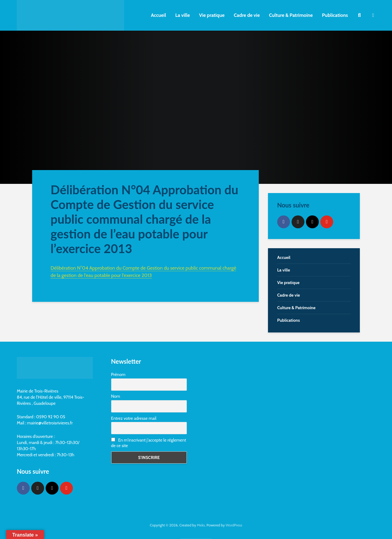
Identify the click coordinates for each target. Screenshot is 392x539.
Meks (201, 525)
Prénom (118, 374)
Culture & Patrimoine (291, 15)
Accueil (158, 15)
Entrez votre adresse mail (134, 418)
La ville (183, 15)
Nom (116, 396)
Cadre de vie (247, 15)
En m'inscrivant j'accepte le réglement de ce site (149, 443)
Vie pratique (212, 15)
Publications (335, 15)
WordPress (234, 525)
